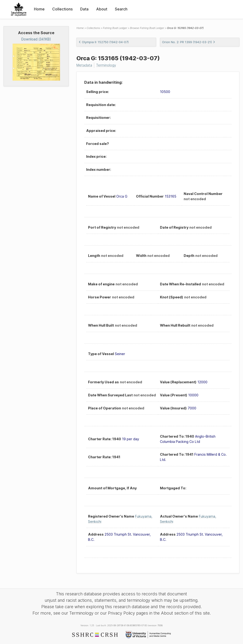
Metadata (84, 65)
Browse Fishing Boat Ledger (147, 28)
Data (84, 9)
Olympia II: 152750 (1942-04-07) (104, 42)
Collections (62, 9)
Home (39, 9)
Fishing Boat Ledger (115, 28)
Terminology (106, 65)
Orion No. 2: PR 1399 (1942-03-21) (189, 42)
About (102, 9)
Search (121, 9)
